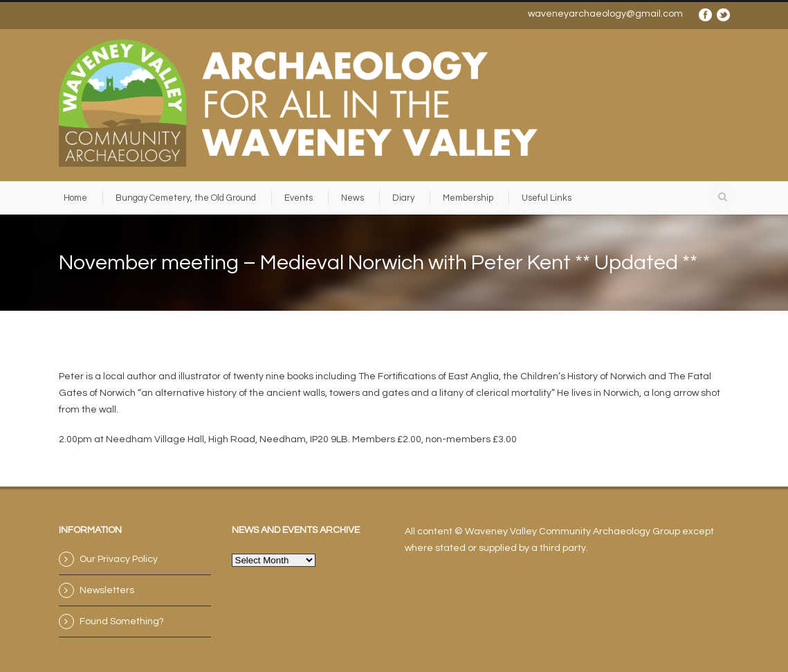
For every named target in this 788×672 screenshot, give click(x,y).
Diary (403, 198)
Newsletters (107, 590)
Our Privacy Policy (119, 559)
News (352, 198)
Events (299, 198)
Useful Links (547, 198)
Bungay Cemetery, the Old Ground (186, 198)
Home (75, 198)
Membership (468, 198)
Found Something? (122, 621)
